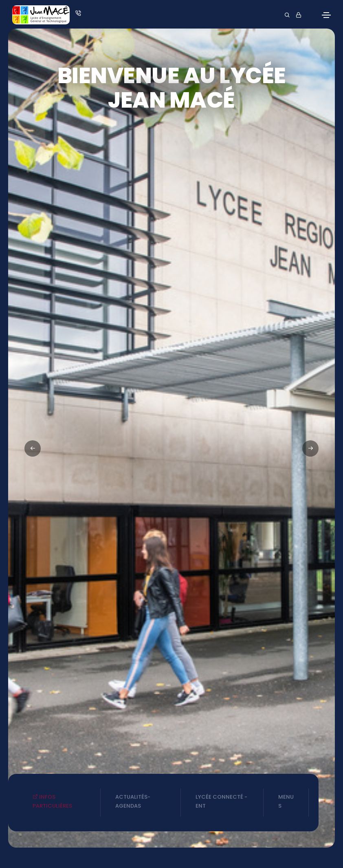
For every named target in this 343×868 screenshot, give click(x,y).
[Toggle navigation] (326, 15)
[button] (310, 448)
